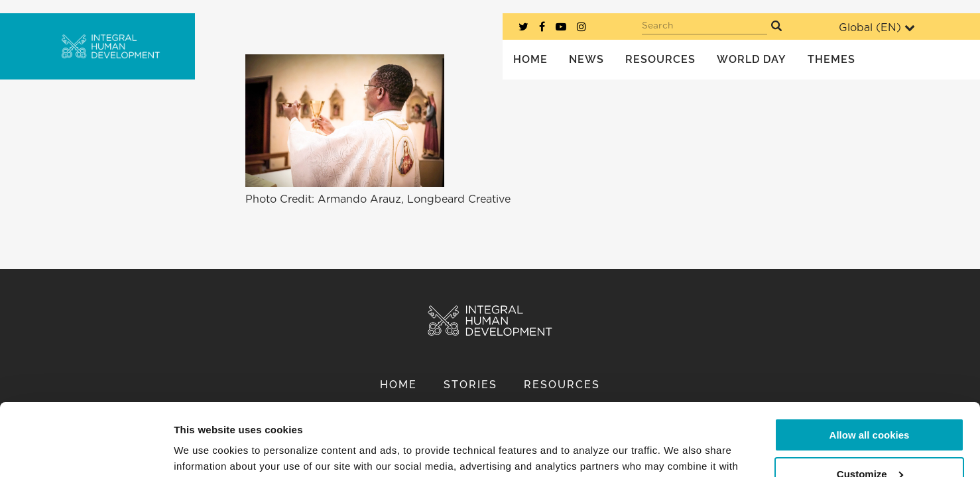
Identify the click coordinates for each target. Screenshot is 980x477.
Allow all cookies (870, 367)
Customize (870, 406)
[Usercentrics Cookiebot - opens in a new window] (86, 451)
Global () (877, 27)
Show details (205, 451)
